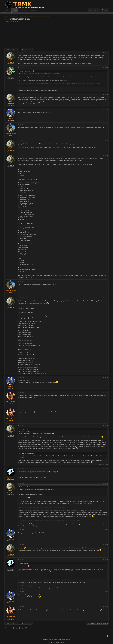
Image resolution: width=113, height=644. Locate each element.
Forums (14, 10)
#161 (106, 53)
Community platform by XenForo (56, 639)
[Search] (105, 10)
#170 (106, 377)
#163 (106, 94)
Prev (8, 49)
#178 (106, 560)
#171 (106, 392)
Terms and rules (85, 636)
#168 (106, 281)
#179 (106, 592)
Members (33, 10)
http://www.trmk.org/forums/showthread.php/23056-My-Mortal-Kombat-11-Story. (41, 507)
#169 (106, 298)
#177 (106, 545)
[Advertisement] (56, 36)
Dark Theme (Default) (11, 636)
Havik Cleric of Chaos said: (26, 453)
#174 (106, 469)
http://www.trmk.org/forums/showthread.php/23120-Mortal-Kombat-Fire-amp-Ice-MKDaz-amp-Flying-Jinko (49, 520)
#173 (106, 426)
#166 (106, 141)
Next (29, 49)
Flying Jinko (9, 22)
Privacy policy (94, 636)
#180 (106, 607)
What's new (23, 10)
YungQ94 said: (23, 429)
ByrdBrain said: (23, 487)
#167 (106, 156)
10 (23, 49)
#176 (106, 530)
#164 (106, 109)
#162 (106, 68)
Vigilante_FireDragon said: (26, 71)
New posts (7, 13)
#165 (106, 124)
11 (25, 49)
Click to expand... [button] (63, 85)
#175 (106, 483)
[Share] (103, 53)
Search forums (15, 13)
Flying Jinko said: (23, 563)
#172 (106, 409)
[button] (28, 10)
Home (8, 10)
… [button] (14, 49)
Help (100, 636)
